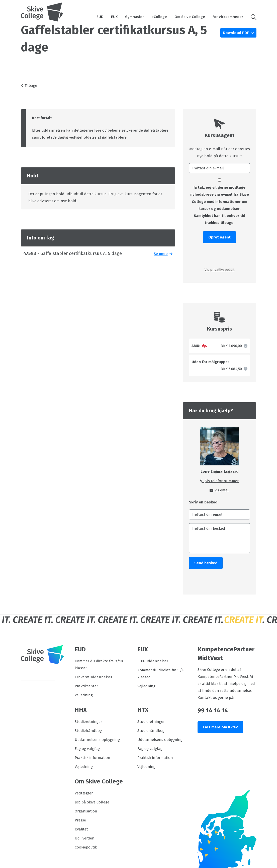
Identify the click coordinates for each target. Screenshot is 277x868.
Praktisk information (93, 758)
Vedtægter (84, 793)
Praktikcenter (86, 686)
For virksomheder (228, 17)
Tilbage (31, 86)
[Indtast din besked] (219, 538)
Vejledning (84, 695)
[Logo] (42, 12)
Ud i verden (85, 838)
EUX (114, 17)
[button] (252, 17)
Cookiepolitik (86, 847)
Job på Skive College (92, 802)
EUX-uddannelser (153, 661)
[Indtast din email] (219, 514)
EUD (100, 17)
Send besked (206, 563)
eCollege (159, 17)
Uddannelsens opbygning (97, 740)
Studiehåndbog (88, 731)
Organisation (86, 811)
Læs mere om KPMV (220, 727)
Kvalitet (81, 829)
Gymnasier (134, 17)
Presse (80, 820)
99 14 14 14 (213, 710)
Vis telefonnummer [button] (222, 481)
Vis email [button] (222, 490)
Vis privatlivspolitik (219, 270)
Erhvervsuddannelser (94, 677)
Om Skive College (190, 17)
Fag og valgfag (87, 749)
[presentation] (219, 255)
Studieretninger (88, 722)
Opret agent (219, 237)
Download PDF (236, 33)
